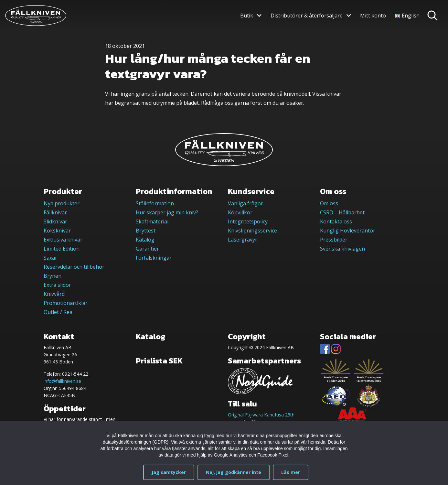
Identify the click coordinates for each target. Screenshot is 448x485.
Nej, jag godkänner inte (234, 472)
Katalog (145, 240)
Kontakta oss (336, 221)
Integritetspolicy (248, 221)
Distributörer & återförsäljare (307, 16)
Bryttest (146, 231)
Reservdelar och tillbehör (74, 267)
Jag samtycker (169, 472)
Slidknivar (55, 221)
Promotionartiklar (66, 303)
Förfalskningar (154, 258)
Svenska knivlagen (342, 249)
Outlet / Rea (58, 312)
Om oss (329, 203)
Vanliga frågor (245, 203)
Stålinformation (155, 203)
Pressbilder (334, 240)
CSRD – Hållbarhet (342, 212)
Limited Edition (62, 249)
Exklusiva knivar (63, 240)
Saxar (50, 258)
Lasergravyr (243, 240)
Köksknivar (57, 231)
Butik (247, 16)
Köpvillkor (240, 212)
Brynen (53, 276)
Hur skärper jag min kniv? (167, 212)
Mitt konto (373, 16)
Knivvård (54, 294)
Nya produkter (62, 203)
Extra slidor (57, 285)
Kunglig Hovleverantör (348, 231)
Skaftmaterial (152, 221)
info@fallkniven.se (62, 381)
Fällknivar (55, 212)
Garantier (147, 249)
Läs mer (291, 472)
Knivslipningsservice (252, 231)
